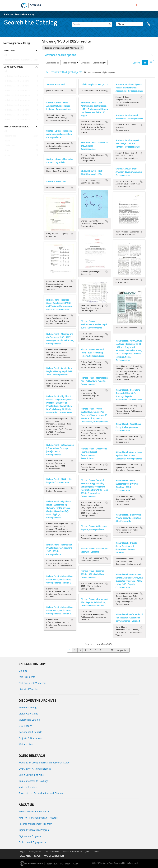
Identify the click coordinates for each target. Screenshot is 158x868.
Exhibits (23, 671)
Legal (23, 852)
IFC (61, 864)
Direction (85, 63)
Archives (35, 5)
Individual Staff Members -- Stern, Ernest (21, 105)
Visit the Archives (28, 787)
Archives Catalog (28, 707)
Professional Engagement (32, 842)
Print (136, 63)
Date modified (70, 63)
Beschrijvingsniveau (17, 127)
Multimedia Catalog (29, 720)
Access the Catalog (25, 14)
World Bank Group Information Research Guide (44, 763)
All (6, 56)
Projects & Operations (30, 738)
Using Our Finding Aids (31, 775)
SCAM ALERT (26, 856)
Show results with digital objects (100, 72)
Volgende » (122, 650)
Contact (96, 852)
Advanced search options (61, 55)
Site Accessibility (52, 852)
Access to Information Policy (34, 812)
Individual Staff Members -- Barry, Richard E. (21, 86)
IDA (56, 864)
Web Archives (26, 744)
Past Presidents (27, 677)
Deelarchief (9, 146)
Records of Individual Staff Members (21, 60)
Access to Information (72, 852)
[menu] (136, 5)
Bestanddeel (10, 136)
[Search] (92, 23)
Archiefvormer (13, 67)
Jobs (87, 852)
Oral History (25, 726)
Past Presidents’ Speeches (33, 683)
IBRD (49, 864)
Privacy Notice (35, 852)
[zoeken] (110, 23)
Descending (99, 63)
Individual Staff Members (16, 76)
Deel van (9, 51)
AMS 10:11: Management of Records (38, 818)
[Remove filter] (82, 48)
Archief (7, 155)
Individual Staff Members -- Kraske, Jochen (21, 91)
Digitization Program (30, 836)
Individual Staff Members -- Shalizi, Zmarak (21, 81)
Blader (129, 23)
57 (112, 650)
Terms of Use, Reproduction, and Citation (41, 793)
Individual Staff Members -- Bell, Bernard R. (21, 110)
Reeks (7, 141)
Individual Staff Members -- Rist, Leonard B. (21, 100)
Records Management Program (35, 824)
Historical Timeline (29, 689)
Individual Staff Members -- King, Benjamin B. (21, 115)
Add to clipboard (72, 91)
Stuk (6, 150)
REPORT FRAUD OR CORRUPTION (49, 856)
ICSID (75, 864)
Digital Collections (28, 714)
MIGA (68, 864)
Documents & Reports (30, 732)
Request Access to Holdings (33, 781)
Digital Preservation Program (34, 830)
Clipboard (151, 23)
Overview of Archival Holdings (35, 769)
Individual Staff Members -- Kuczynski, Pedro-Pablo (21, 96)
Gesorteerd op (52, 63)
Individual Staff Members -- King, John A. (21, 120)
